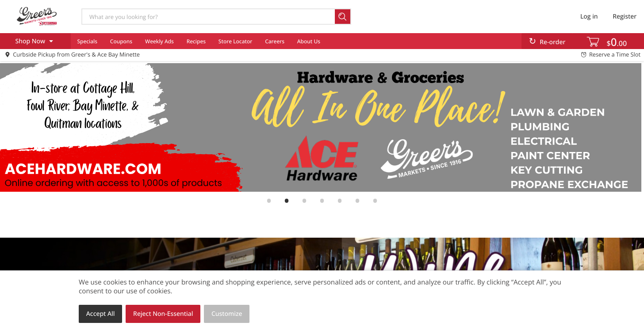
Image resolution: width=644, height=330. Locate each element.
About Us (309, 41)
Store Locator (236, 41)
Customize (227, 314)
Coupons (121, 41)
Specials (87, 41)
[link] (322, 127)
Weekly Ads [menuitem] (159, 41)
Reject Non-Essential (163, 314)
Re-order (552, 42)
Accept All (101, 314)
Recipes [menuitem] (196, 41)
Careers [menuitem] (275, 41)
